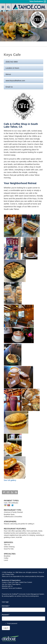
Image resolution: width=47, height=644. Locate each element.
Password (6, 615)
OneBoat (15, 594)
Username (6, 606)
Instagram (8, 493)
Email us (9, 87)
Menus (8, 74)
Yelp (12, 493)
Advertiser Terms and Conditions (12, 588)
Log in (6, 628)
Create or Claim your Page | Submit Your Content (17, 582)
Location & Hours (12, 68)
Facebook (4, 493)
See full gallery (10, 480)
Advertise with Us (7, 586)
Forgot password (12, 623)
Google (16, 493)
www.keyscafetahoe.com (15, 81)
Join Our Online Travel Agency (11, 584)
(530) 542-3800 (12, 62)
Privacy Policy (10, 574)
